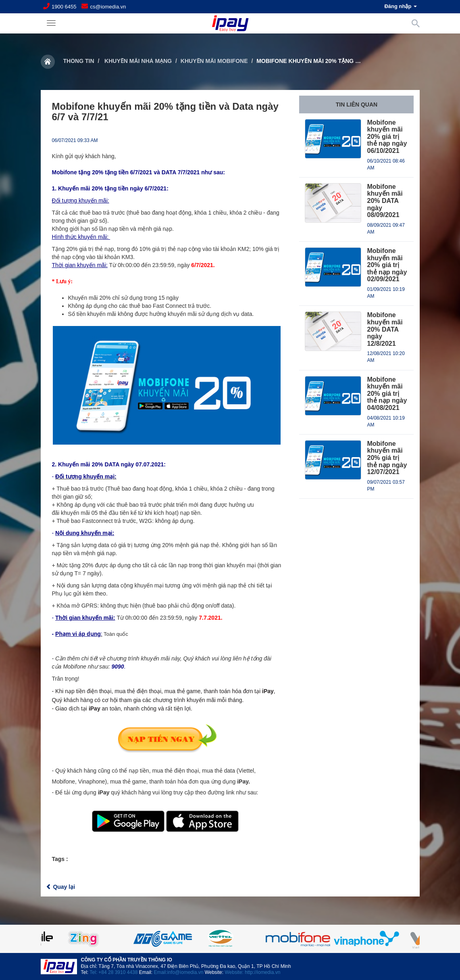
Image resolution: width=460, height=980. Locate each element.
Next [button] (400, 939)
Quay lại (61, 887)
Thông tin (79, 61)
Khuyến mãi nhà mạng (137, 61)
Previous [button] (61, 939)
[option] (230, 939)
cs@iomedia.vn (108, 7)
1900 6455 (64, 7)
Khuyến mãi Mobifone (214, 61)
